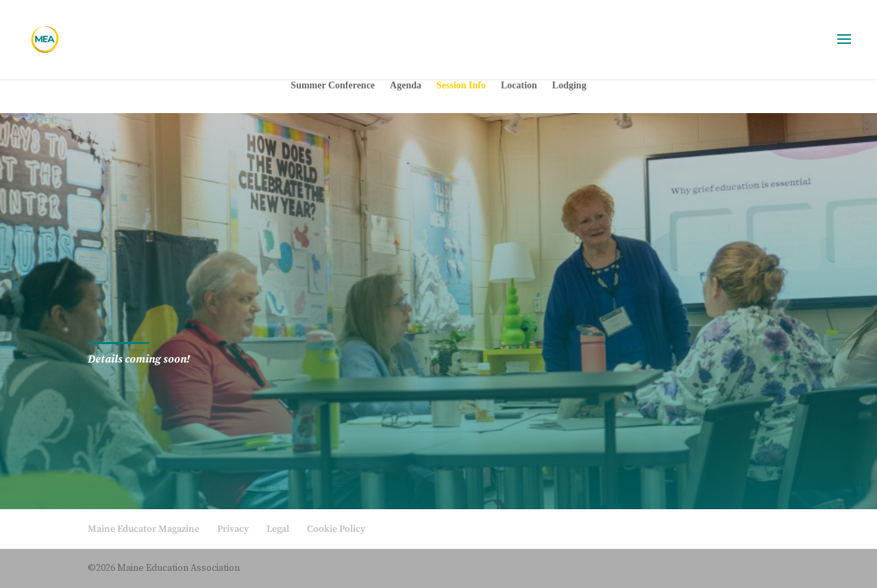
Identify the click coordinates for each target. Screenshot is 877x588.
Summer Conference (333, 86)
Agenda (406, 86)
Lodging (569, 86)
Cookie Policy (336, 529)
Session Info (461, 86)
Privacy (233, 529)
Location (519, 86)
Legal (278, 529)
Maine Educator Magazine (144, 529)
